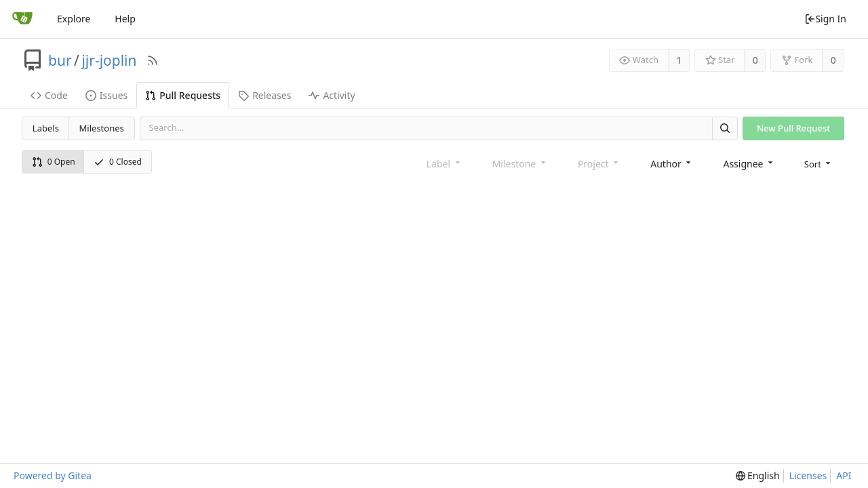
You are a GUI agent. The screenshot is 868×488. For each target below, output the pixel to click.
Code (49, 95)
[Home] (22, 19)
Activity (332, 95)
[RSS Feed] (153, 60)
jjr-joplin (109, 60)
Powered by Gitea (53, 475)
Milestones (102, 128)
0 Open (54, 162)
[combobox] (672, 163)
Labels (46, 128)
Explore (74, 19)
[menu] (819, 163)
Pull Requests (183, 95)
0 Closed (118, 162)
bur (60, 60)
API (844, 475)
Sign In (825, 19)
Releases (264, 95)
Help (125, 19)
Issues (106, 95)
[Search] (725, 128)
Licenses (808, 475)
